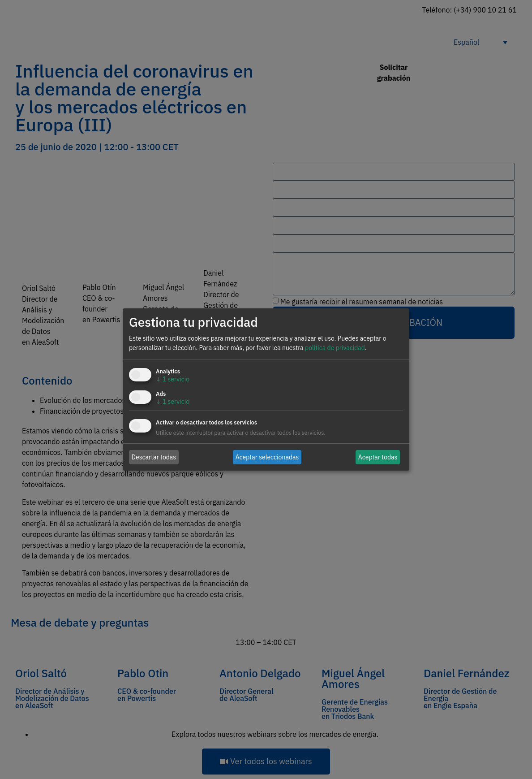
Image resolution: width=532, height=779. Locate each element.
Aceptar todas (378, 457)
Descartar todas (154, 457)
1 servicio (173, 379)
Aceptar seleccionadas (267, 457)
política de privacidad (335, 348)
